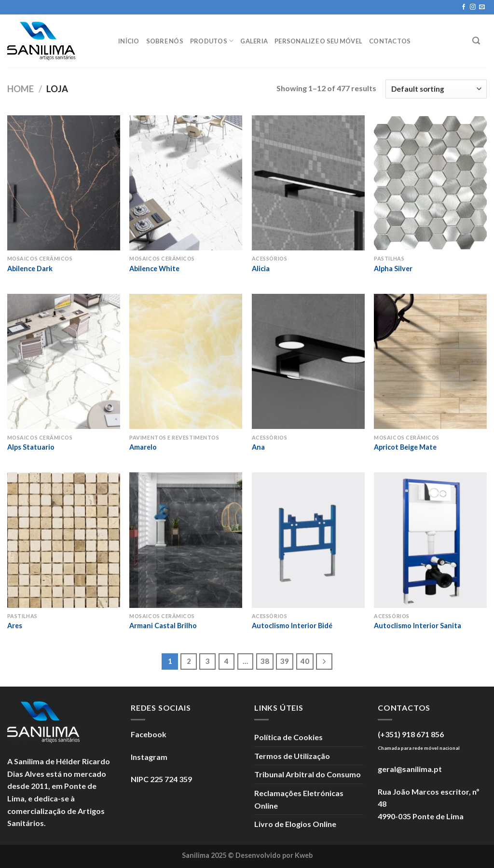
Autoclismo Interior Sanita (418, 626)
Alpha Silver (393, 269)
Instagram (149, 757)
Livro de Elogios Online (295, 824)
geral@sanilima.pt (410, 769)
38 (265, 661)
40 (305, 661)
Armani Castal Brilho (163, 626)
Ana (258, 447)
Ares (15, 626)
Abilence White (154, 269)
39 (285, 661)
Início (129, 41)
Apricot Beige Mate (405, 447)
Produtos (212, 41)
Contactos (390, 41)
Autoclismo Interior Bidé (292, 626)
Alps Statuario (31, 447)
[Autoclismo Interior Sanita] (430, 540)
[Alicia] (308, 183)
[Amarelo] (186, 361)
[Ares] (64, 540)
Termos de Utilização (292, 756)
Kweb (304, 855)
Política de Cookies (288, 737)
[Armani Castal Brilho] (186, 540)
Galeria (254, 41)
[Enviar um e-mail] (482, 7)
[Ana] (308, 361)
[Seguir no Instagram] (473, 7)
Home (21, 89)
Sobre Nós (165, 41)
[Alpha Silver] (430, 183)
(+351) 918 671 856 (411, 734)
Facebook (149, 734)
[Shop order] (436, 89)
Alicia (261, 269)
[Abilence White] (186, 183)
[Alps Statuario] (64, 361)
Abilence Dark (30, 269)
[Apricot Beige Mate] (430, 361)
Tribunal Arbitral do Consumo (308, 774)
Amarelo (143, 447)
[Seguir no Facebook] (464, 7)
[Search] (476, 41)
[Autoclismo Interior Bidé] (308, 540)
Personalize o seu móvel (318, 41)
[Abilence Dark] (64, 183)
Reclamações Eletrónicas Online (299, 799)
